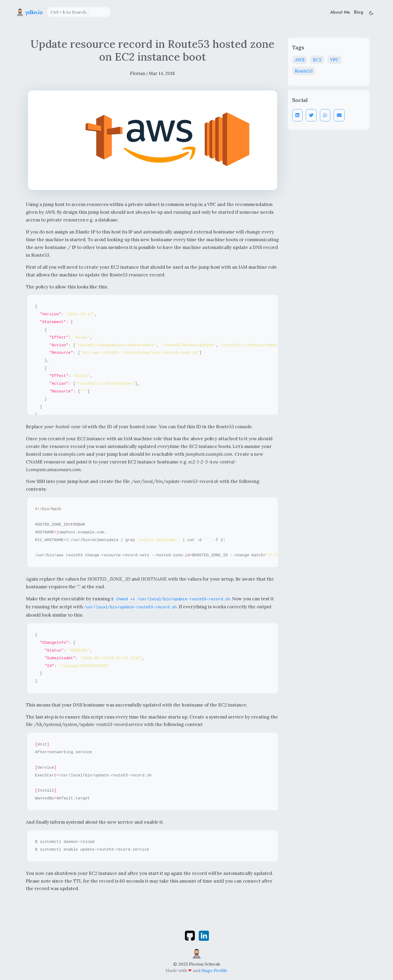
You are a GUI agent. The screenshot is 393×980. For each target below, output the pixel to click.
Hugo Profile (214, 970)
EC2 (317, 60)
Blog (359, 12)
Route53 (304, 71)
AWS (300, 60)
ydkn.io (29, 12)
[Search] (79, 12)
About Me (340, 12)
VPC (334, 60)
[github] (190, 935)
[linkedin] (204, 935)
